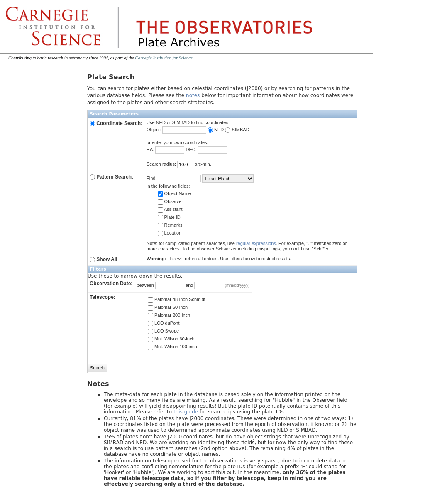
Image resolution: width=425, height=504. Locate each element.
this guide (186, 412)
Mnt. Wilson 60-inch (171, 339)
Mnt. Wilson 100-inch (172, 347)
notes (193, 95)
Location (170, 233)
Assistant (170, 209)
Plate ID (169, 217)
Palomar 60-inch (168, 307)
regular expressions (256, 243)
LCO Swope (163, 331)
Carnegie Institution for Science (164, 58)
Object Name (174, 193)
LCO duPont (164, 323)
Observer (170, 201)
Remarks (170, 225)
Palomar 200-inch (169, 315)
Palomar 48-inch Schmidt (177, 299)
